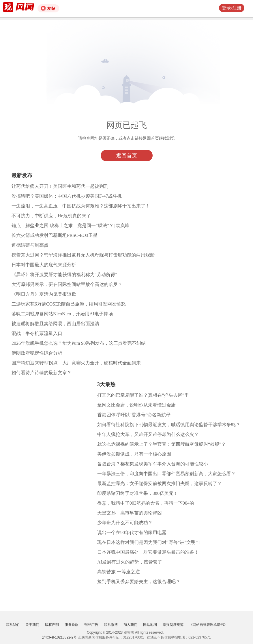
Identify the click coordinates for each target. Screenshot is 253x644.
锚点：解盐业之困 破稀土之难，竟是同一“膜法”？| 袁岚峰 (71, 225)
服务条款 (72, 625)
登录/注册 (232, 8)
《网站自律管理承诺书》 (208, 625)
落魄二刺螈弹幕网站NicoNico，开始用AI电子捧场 (62, 314)
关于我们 (32, 625)
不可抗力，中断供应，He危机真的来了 (51, 216)
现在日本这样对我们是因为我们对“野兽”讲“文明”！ (150, 542)
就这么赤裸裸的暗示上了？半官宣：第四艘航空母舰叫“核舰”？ (162, 444)
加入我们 (130, 625)
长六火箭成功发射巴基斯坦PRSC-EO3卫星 (55, 235)
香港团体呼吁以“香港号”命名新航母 (134, 415)
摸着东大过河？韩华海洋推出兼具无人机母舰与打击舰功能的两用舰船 (83, 255)
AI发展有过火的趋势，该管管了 (130, 562)
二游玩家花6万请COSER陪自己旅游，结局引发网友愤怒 (69, 304)
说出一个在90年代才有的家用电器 (132, 532)
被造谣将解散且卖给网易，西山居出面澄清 (55, 324)
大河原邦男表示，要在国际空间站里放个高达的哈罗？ (67, 284)
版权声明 (52, 625)
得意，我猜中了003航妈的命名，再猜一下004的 (146, 503)
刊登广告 (91, 625)
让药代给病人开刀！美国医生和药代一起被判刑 (60, 186)
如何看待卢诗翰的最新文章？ (42, 373)
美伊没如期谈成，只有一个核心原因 (134, 454)
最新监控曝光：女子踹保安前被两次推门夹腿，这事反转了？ (160, 483)
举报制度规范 (173, 625)
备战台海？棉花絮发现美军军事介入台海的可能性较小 (153, 464)
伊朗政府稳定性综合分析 (37, 353)
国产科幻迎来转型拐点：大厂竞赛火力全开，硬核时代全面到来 (76, 363)
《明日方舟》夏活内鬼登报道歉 (44, 294)
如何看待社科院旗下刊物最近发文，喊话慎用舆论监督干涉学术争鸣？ (169, 425)
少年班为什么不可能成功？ (125, 523)
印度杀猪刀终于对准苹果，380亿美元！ (138, 493)
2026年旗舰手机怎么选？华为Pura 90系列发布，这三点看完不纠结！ (81, 343)
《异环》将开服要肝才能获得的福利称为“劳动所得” (64, 275)
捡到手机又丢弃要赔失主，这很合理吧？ (139, 582)
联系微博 (111, 625)
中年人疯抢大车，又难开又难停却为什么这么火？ (148, 434)
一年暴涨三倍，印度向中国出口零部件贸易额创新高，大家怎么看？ (166, 474)
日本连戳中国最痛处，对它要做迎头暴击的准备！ (148, 552)
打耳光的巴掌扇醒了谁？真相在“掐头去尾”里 (143, 395)
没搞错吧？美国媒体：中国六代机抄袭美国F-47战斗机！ (69, 196)
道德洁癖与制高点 (30, 245)
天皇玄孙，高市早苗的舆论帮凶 (130, 513)
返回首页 (127, 156)
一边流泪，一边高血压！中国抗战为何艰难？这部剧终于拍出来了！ (81, 206)
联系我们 (13, 625)
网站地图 (150, 625)
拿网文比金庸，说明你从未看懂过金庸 (136, 405)
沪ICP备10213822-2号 (59, 637)
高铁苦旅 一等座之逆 (119, 572)
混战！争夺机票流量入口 (37, 333)
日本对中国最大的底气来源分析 (44, 265)
